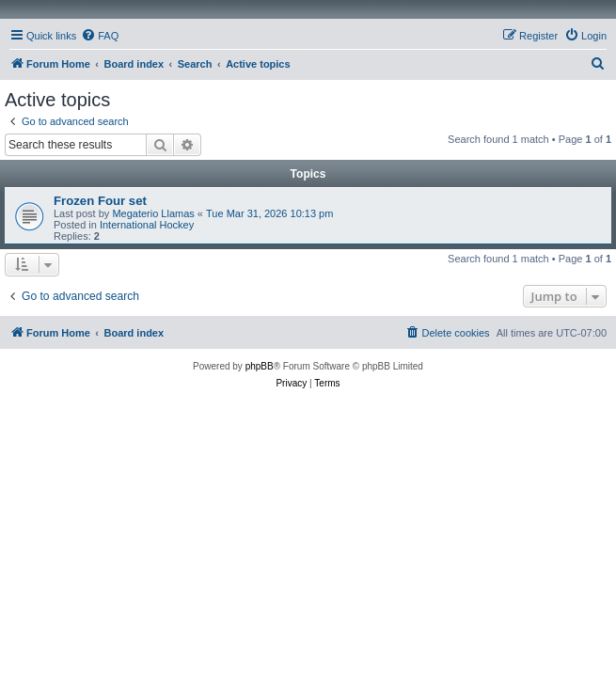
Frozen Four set (100, 201)
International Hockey (147, 225)
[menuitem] (100, 36)
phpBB (260, 366)
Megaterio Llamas (153, 213)
